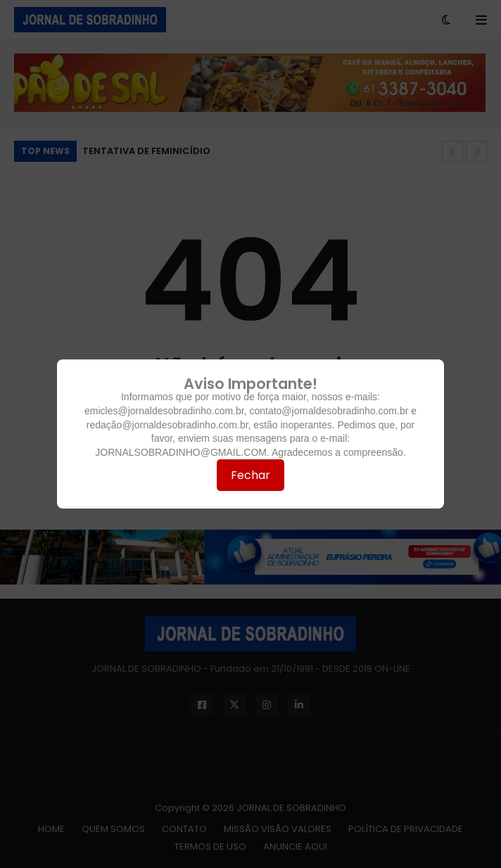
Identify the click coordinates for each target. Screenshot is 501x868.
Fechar (250, 475)
